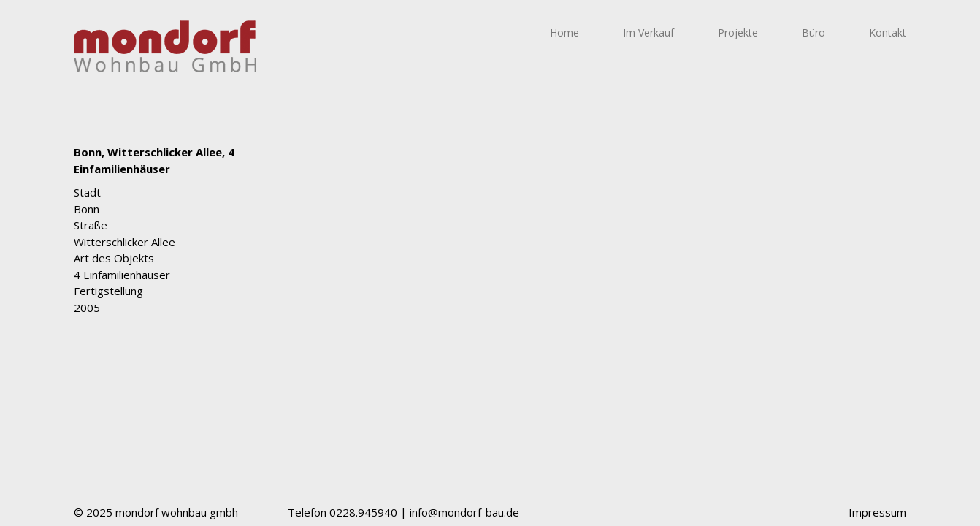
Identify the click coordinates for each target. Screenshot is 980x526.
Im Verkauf (648, 33)
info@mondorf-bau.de (464, 512)
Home (564, 33)
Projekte (738, 33)
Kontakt (888, 33)
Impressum (877, 512)
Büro (814, 33)
